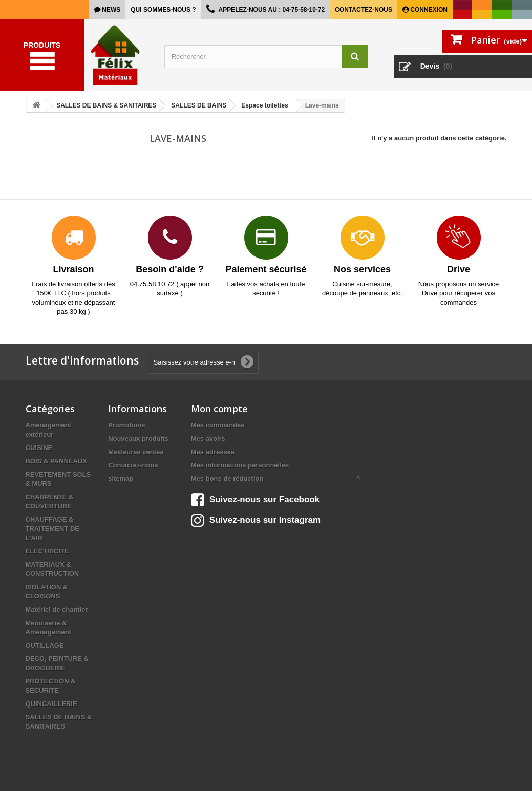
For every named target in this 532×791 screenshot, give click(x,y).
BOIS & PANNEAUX (56, 461)
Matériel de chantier (57, 610)
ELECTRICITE (47, 551)
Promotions (126, 425)
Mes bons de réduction (227, 478)
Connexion (428, 10)
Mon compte (219, 409)
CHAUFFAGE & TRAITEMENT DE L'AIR (52, 529)
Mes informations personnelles (240, 465)
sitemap (121, 478)
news (110, 10)
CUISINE (39, 448)
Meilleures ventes (136, 452)
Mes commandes (218, 425)
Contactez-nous (364, 10)
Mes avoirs (208, 439)
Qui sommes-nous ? (163, 10)
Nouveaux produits (138, 439)
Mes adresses (213, 452)
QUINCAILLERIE (51, 704)
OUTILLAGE (45, 645)
